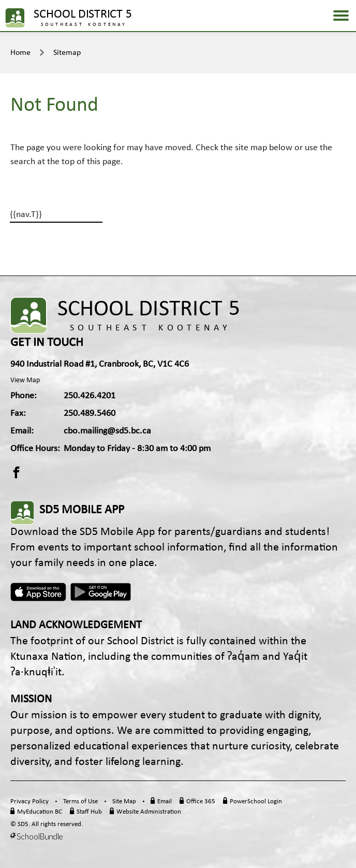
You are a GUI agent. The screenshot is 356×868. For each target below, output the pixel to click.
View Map (25, 380)
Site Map (124, 801)
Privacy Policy (29, 801)
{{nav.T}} (26, 215)
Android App (101, 592)
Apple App (38, 592)
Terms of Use (80, 801)
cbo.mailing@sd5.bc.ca (107, 431)
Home (20, 53)
